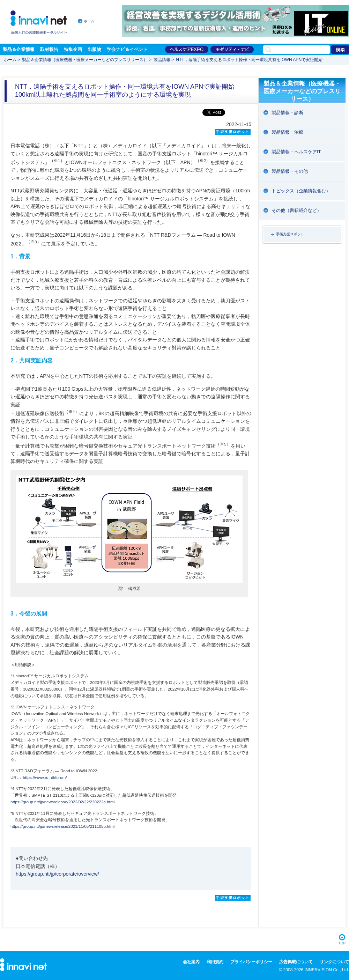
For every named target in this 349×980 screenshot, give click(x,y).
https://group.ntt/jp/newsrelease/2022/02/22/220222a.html (62, 802)
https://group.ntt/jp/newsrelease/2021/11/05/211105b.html (62, 826)
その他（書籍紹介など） (296, 210)
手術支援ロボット (290, 234)
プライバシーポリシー (251, 962)
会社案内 (191, 962)
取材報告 (49, 49)
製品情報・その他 (290, 171)
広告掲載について (296, 962)
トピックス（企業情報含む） (301, 191)
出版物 (94, 49)
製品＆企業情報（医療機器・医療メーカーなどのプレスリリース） (85, 60)
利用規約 (215, 962)
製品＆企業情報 (19, 49)
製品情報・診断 (287, 113)
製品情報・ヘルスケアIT (296, 152)
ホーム (89, 21)
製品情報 (162, 60)
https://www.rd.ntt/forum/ (45, 777)
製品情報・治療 (287, 132)
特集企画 (73, 49)
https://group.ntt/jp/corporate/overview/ (57, 874)
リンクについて (334, 962)
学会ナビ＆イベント (127, 49)
